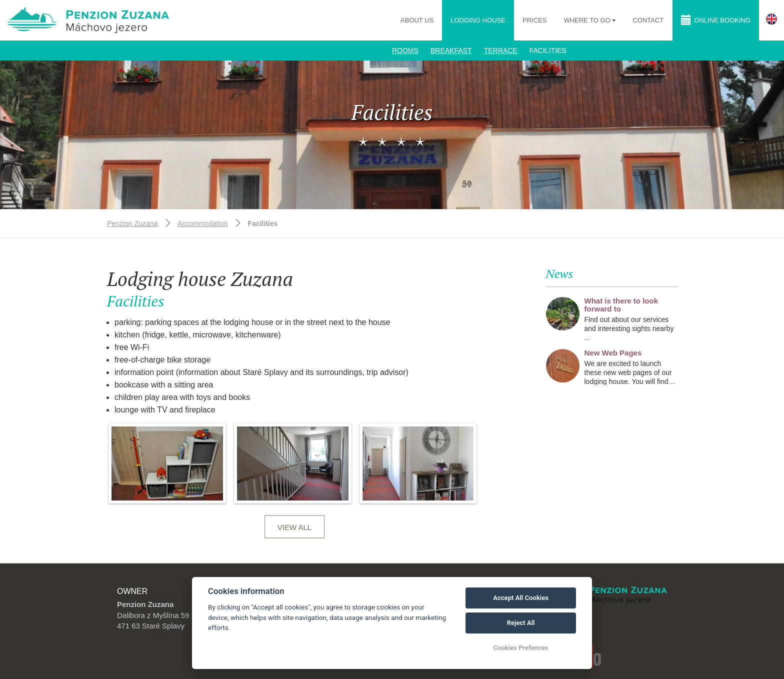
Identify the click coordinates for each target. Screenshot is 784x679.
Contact (648, 20)
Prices (534, 20)
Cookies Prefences (520, 648)
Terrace (501, 50)
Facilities (548, 50)
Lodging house (478, 20)
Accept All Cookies (521, 598)
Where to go (588, 20)
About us (417, 20)
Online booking (716, 20)
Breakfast (451, 50)
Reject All (521, 623)
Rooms (405, 50)
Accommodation (202, 223)
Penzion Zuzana (132, 223)
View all (294, 527)
